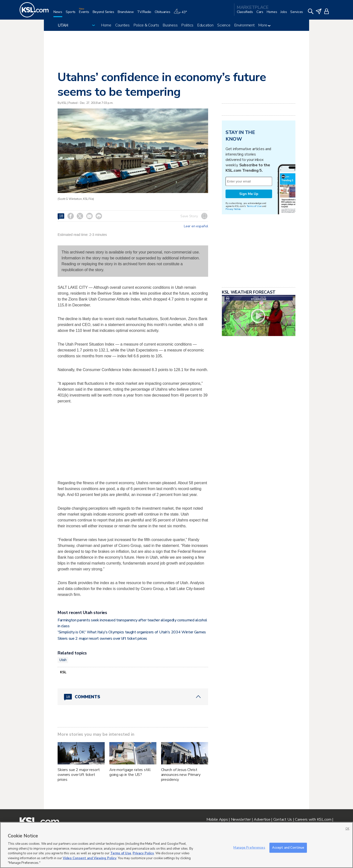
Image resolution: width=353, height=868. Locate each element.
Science (224, 25)
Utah (63, 660)
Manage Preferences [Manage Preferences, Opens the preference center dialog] (249, 847)
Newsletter (241, 820)
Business (170, 25)
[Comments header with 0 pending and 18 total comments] (133, 697)
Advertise (262, 820)
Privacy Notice (233, 209)
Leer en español (196, 226)
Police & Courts (146, 25)
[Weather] (182, 14)
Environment (245, 25)
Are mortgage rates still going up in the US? (130, 772)
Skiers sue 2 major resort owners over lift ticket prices (102, 639)
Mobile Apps (217, 820)
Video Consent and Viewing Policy (90, 858)
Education (205, 25)
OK (347, 829)
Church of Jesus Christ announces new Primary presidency (181, 775)
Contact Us (283, 820)
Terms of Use (254, 206)
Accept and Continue (288, 847)
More (264, 25)
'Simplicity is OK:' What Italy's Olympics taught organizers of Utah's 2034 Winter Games (132, 632)
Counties (122, 25)
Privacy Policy (143, 853)
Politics (187, 25)
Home (106, 25)
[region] (176, 845)
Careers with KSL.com (313, 820)
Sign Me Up (249, 194)
